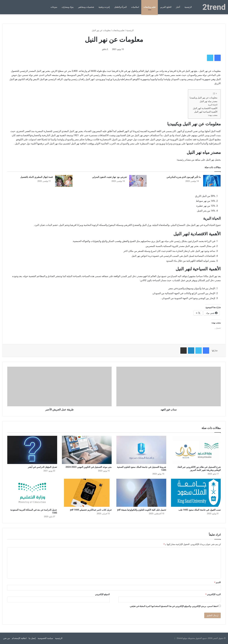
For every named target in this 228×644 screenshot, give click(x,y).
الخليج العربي (166, 7)
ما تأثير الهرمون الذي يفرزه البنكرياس (184, 177)
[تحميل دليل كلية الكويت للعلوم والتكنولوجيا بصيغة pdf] (141, 493)
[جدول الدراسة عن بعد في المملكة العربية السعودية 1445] (32, 493)
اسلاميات (135, 7)
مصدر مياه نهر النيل (209, 101)
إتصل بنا (32, 638)
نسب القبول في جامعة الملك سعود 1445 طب (200, 510)
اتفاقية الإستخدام (19, 638)
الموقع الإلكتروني (102, 594)
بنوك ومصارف (68, 7)
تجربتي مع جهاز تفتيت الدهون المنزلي (109, 177)
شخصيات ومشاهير (86, 7)
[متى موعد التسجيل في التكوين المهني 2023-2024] (87, 450)
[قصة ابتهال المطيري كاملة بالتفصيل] (64, 181)
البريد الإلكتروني (213, 594)
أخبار (178, 7)
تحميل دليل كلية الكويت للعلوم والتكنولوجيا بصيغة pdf (142, 510)
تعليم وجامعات (150, 7)
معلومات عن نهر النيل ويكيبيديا (204, 98)
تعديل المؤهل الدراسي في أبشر (43, 467)
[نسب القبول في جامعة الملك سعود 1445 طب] (196, 493)
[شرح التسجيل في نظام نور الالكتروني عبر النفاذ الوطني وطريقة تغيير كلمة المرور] (196, 450)
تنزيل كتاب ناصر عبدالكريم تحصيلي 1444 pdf (91, 510)
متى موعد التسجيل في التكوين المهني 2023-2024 (89, 467)
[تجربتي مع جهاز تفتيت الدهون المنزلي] (138, 181)
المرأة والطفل (120, 7)
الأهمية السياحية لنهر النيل (206, 112)
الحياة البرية (213, 105)
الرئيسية (188, 7)
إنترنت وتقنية (104, 7)
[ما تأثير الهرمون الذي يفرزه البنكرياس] (212, 181)
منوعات (54, 7)
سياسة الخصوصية (45, 638)
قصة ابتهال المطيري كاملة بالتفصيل (36, 177)
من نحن (6, 638)
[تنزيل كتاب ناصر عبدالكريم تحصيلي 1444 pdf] (87, 493)
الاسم (218, 582)
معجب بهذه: (213, 115)
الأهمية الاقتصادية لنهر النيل (205, 108)
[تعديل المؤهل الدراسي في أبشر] (32, 450)
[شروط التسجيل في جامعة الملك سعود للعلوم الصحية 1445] (141, 450)
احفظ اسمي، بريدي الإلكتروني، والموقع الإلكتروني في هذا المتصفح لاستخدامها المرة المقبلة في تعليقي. (174, 606)
